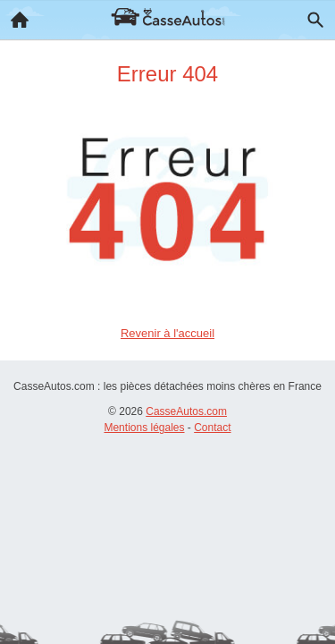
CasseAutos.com (186, 411)
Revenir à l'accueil (167, 333)
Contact (212, 428)
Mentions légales (144, 428)
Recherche (311, 16)
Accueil (14, 15)
